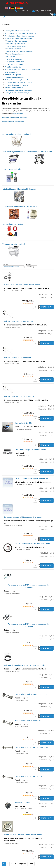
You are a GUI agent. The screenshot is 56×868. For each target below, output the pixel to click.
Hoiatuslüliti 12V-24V (23, 423)
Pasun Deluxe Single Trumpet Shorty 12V (31, 747)
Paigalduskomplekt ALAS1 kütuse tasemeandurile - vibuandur (29, 625)
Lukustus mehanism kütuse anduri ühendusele (23, 517)
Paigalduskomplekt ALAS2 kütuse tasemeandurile (24, 665)
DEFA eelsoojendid (12, 72)
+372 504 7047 (24, 11)
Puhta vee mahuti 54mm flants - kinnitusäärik (23, 835)
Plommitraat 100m (22, 803)
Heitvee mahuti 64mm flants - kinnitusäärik (22, 285)
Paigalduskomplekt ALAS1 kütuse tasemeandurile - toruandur (29, 586)
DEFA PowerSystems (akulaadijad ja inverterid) (22, 70)
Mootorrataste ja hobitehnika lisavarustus (20, 33)
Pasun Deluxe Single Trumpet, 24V (29, 776)
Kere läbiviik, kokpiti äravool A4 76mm (30, 449)
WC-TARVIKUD (11, 57)
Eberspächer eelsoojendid (14, 77)
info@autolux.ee (18, 113)
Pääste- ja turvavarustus (14, 59)
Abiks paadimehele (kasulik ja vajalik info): (14, 117)
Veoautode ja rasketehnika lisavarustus (19, 36)
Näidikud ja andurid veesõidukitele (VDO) (20, 51)
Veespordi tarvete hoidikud (15, 62)
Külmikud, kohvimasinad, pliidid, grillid (19, 82)
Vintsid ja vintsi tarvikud (14, 67)
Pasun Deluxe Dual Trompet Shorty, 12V (31, 694)
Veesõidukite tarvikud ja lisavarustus (18, 39)
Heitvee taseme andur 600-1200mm (19, 321)
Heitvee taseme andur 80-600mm (18, 358)
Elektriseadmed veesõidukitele (16, 46)
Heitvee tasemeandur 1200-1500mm (19, 396)
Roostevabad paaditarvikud (15, 54)
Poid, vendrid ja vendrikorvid (16, 44)
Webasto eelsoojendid (13, 75)
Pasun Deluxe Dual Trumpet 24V (28, 721)
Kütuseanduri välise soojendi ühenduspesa (32, 478)
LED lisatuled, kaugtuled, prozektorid (19, 90)
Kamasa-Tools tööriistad (14, 64)
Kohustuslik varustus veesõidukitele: (13, 121)
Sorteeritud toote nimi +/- (13, 267)
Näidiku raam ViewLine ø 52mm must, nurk (32, 544)
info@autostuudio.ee (43, 11)
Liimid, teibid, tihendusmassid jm (17, 93)
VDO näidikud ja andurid (14, 88)
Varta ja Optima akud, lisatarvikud (17, 80)
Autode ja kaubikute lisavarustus (17, 31)
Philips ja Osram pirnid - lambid (16, 85)
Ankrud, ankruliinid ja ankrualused (17, 41)
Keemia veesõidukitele (13, 49)
